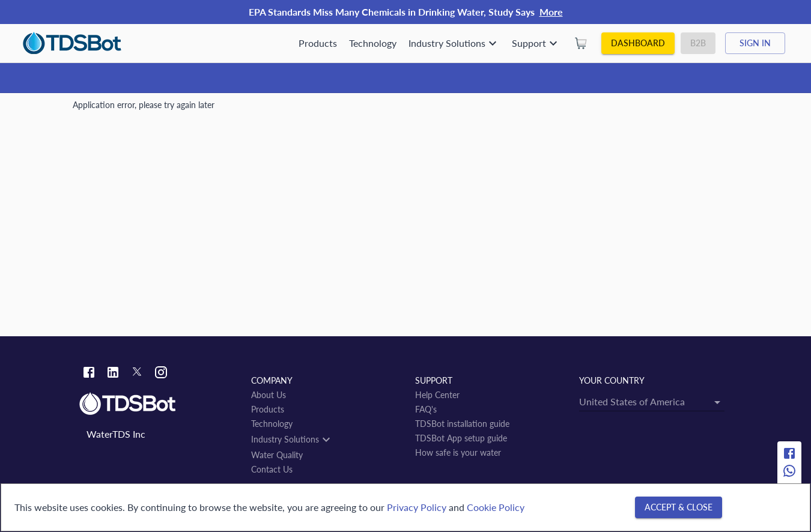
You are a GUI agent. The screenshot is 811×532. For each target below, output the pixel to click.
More (551, 12)
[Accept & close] (679, 508)
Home (84, 110)
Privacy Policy (417, 507)
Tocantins (205, 110)
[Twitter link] (137, 374)
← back (93, 283)
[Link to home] (159, 404)
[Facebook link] (89, 374)
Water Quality (131, 110)
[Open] (452, 235)
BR (172, 110)
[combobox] (342, 235)
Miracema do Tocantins (275, 110)
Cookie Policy (496, 507)
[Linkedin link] (113, 374)
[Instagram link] (161, 374)
